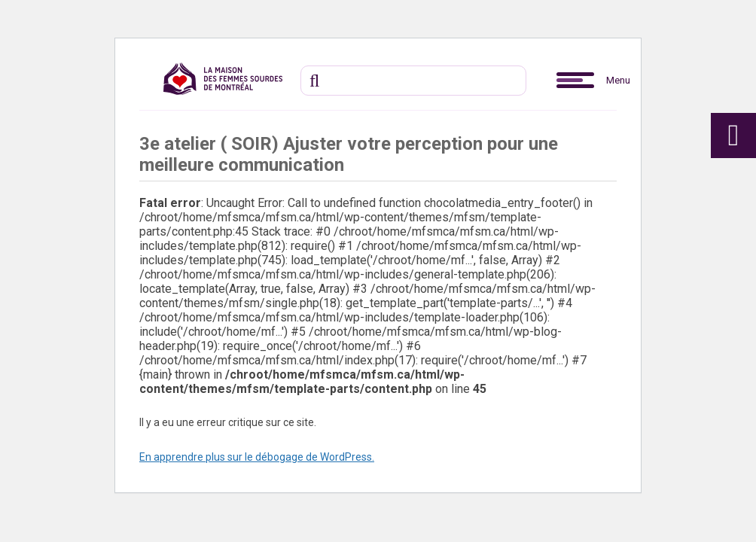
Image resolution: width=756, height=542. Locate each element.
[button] (575, 81)
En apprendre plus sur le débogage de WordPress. (257, 457)
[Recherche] (413, 81)
